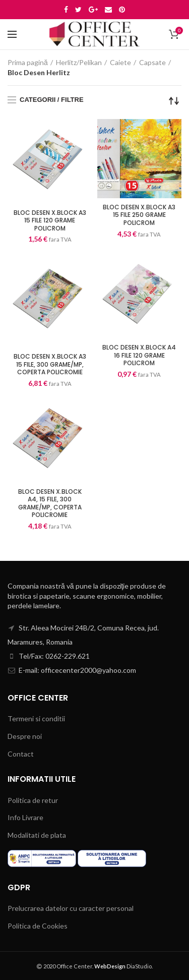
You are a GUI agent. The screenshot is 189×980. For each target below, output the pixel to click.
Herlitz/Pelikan (79, 62)
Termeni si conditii (36, 718)
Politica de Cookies (38, 926)
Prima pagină (28, 62)
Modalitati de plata (37, 835)
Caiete (120, 62)
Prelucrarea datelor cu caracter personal (71, 908)
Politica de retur (33, 800)
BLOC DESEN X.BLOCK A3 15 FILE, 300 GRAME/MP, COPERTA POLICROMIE (50, 364)
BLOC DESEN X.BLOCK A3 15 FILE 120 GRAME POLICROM (50, 221)
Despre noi (25, 736)
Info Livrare (25, 817)
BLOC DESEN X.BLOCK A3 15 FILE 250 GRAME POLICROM (139, 215)
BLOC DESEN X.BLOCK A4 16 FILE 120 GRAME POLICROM (139, 355)
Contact (21, 754)
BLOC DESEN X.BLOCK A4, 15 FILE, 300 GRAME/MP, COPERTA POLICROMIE (50, 503)
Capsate (152, 62)
